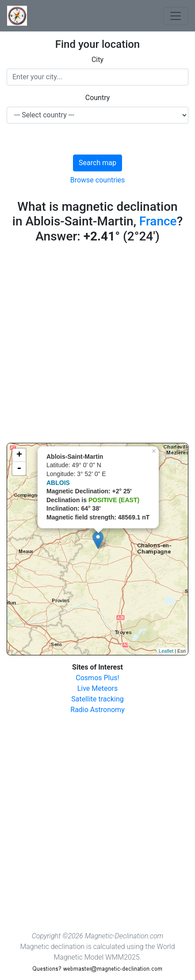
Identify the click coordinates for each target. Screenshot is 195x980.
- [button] (19, 469)
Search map (97, 163)
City (97, 60)
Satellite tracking (97, 699)
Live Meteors (98, 688)
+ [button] (19, 455)
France (158, 221)
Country (98, 98)
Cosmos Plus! (97, 678)
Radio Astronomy (97, 710)
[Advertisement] (97, 345)
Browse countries (98, 180)
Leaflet (166, 651)
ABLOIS (58, 483)
